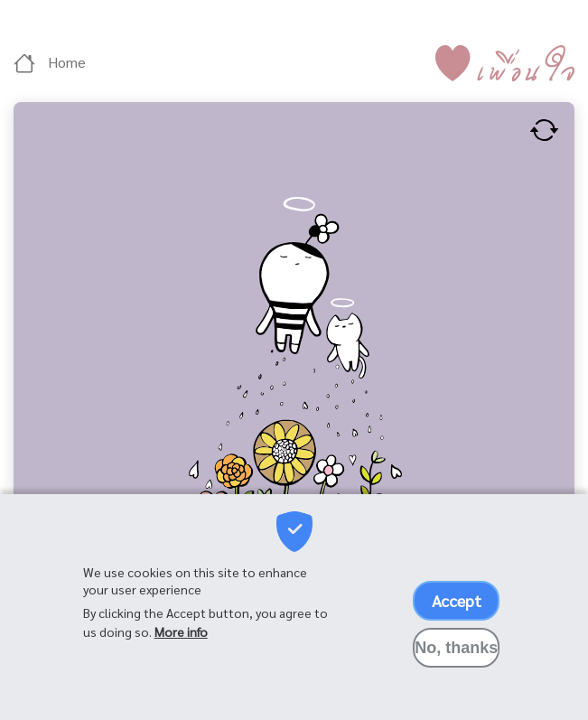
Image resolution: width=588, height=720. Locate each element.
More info (181, 637)
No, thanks (456, 653)
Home (50, 62)
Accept (457, 606)
